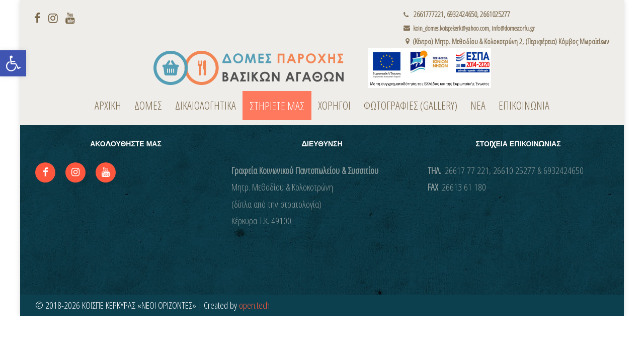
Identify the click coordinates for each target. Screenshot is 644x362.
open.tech (254, 305)
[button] (13, 63)
